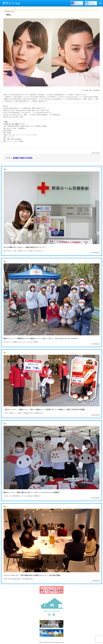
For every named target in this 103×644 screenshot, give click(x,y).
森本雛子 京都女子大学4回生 (23, 158)
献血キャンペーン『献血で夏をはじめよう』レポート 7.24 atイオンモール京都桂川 (32, 492)
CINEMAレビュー (10, 11)
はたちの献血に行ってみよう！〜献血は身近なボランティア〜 (25, 247)
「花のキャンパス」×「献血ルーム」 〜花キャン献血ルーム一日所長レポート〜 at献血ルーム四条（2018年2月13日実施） (45, 410)
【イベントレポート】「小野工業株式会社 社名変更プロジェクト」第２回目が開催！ (32, 575)
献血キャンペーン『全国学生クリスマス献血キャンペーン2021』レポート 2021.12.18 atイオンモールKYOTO (41, 339)
